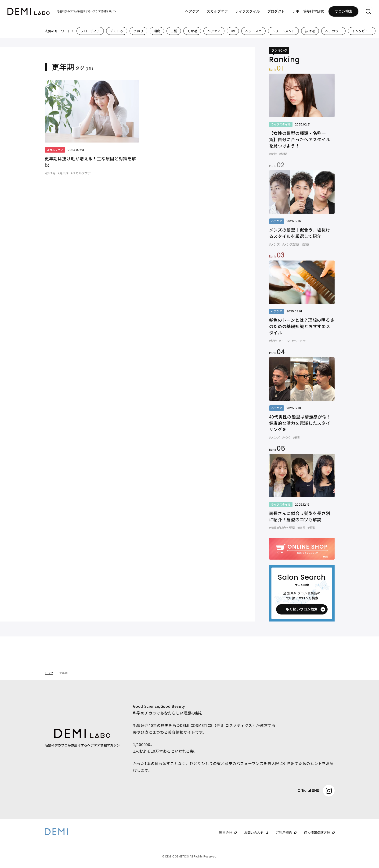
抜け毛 (310, 31)
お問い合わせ (254, 832)
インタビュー (362, 31)
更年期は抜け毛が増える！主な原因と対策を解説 (90, 162)
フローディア (90, 31)
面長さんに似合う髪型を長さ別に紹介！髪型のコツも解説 (300, 516)
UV (233, 31)
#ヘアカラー (300, 341)
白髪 (174, 31)
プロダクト (276, 12)
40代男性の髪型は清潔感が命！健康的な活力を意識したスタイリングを (300, 423)
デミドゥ (117, 31)
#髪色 (273, 341)
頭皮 (157, 31)
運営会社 (226, 832)
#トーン (284, 341)
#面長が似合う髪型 (282, 528)
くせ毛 (192, 31)
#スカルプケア (81, 173)
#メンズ (274, 244)
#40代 (286, 438)
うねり (138, 31)
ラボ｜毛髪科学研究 (308, 12)
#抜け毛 (50, 173)
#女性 (273, 154)
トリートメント (283, 31)
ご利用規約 (284, 832)
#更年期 (63, 173)
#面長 (301, 528)
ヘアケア (192, 12)
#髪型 (283, 154)
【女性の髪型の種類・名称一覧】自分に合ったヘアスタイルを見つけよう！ (300, 139)
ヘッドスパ (253, 31)
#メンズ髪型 (291, 244)
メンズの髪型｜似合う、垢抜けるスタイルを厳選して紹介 (300, 233)
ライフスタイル (247, 12)
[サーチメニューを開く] (368, 12)
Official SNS (316, 791)
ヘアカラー (333, 31)
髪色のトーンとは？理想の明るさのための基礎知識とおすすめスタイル (302, 326)
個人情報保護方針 (317, 832)
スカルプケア (217, 12)
